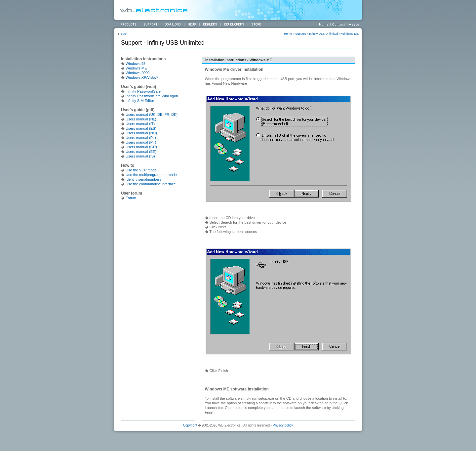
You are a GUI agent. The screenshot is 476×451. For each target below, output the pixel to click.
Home (288, 34)
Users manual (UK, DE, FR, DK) (152, 114)
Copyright (190, 425)
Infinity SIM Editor (140, 101)
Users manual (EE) (141, 152)
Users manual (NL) (141, 119)
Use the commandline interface (151, 184)
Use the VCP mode (141, 170)
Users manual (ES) (141, 128)
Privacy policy (283, 425)
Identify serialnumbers (143, 179)
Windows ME (350, 34)
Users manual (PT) (141, 142)
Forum (131, 198)
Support (300, 34)
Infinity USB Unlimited (323, 34)
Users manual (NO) (141, 133)
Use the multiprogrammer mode (151, 175)
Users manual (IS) (140, 156)
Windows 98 (136, 64)
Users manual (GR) (141, 147)
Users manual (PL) (141, 138)
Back (124, 34)
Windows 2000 (138, 73)
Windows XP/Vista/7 (142, 77)
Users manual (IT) (140, 124)
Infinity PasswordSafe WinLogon (152, 96)
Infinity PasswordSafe (143, 91)
